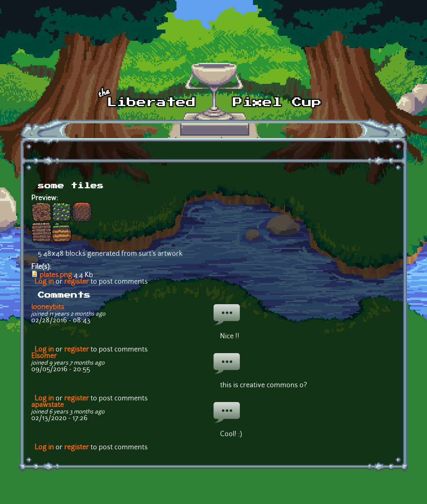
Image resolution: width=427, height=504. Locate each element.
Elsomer (44, 356)
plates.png (56, 275)
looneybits (48, 307)
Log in (44, 282)
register (77, 282)
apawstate (48, 405)
